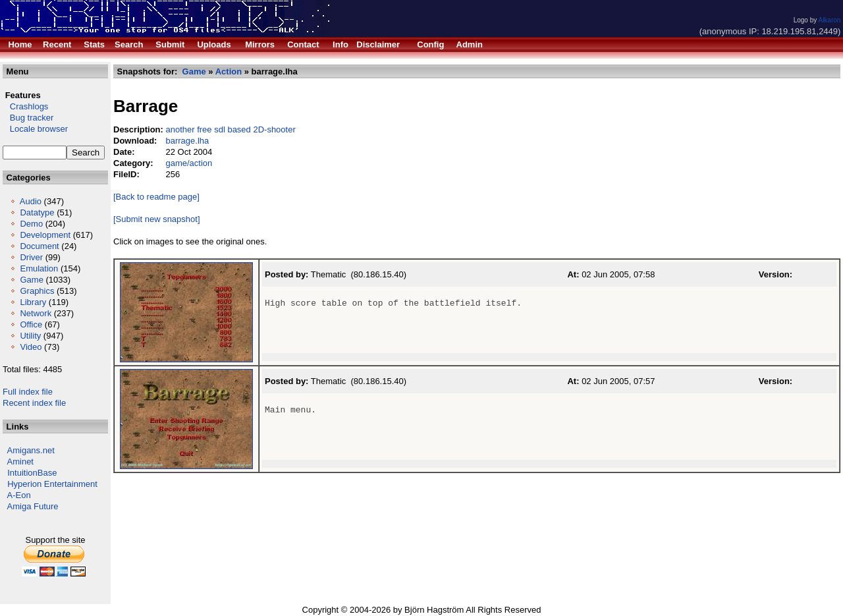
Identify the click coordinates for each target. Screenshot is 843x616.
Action (229, 71)
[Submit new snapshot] (157, 219)
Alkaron (829, 20)
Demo (31, 224)
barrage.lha (187, 141)
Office (31, 324)
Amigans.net (31, 450)
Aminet (20, 462)
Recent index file (34, 403)
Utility (30, 336)
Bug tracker (28, 118)
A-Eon (19, 495)
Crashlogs (25, 106)
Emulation (39, 268)
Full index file (28, 392)
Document (39, 246)
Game (31, 280)
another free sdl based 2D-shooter (230, 129)
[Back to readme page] (156, 197)
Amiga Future (33, 506)
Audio (31, 201)
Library (33, 302)
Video (31, 347)
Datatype (37, 212)
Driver (31, 257)
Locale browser (35, 129)
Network (36, 313)
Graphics (37, 291)
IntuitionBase (32, 473)
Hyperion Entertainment (52, 484)
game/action (189, 163)
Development (45, 235)
